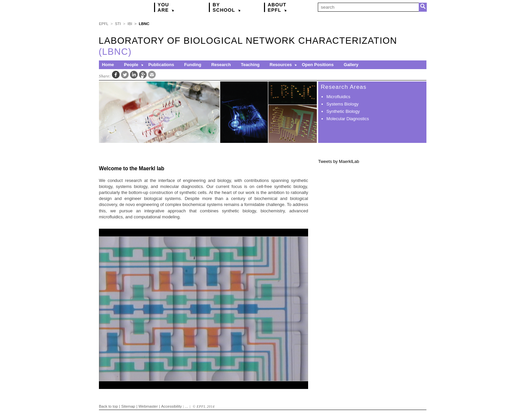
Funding (193, 65)
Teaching (250, 65)
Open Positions (318, 65)
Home (108, 65)
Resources (281, 65)
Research (221, 65)
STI (118, 24)
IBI (130, 24)
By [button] (228, 7)
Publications (161, 65)
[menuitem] (110, 65)
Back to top (108, 406)
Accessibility (171, 406)
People (131, 65)
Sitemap (128, 406)
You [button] (167, 7)
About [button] (278, 7)
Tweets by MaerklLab (339, 161)
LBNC (144, 24)
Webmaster (148, 406)
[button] (143, 65)
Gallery (351, 65)
